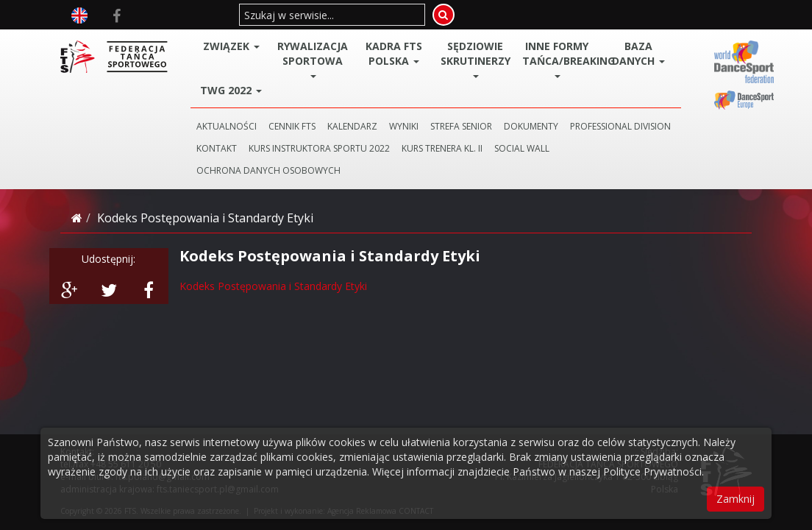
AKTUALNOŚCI (227, 126)
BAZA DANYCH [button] (638, 53)
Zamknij (736, 499)
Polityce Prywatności (652, 471)
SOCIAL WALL (522, 148)
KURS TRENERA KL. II (442, 148)
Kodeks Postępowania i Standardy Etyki (273, 286)
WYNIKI (404, 126)
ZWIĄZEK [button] (231, 46)
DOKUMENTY (531, 126)
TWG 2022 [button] (231, 90)
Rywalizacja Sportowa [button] (313, 59)
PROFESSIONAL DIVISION (620, 126)
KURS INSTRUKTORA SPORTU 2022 (319, 148)
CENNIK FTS (292, 126)
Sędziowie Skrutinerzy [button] (476, 59)
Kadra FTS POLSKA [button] (394, 53)
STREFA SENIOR (461, 126)
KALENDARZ (352, 126)
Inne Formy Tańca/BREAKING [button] (560, 59)
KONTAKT (217, 148)
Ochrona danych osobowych (268, 170)
